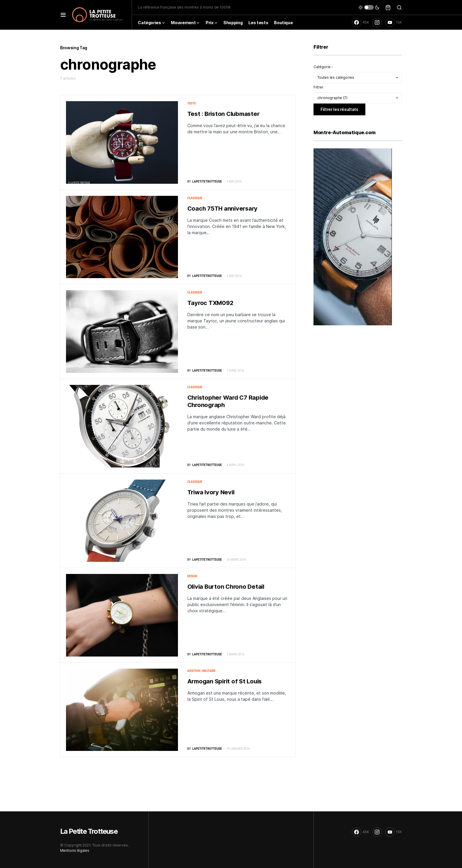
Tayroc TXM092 (210, 303)
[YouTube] (393, 22)
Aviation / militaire (202, 671)
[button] (63, 15)
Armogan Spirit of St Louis (225, 681)
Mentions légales (75, 850)
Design (192, 576)
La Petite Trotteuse (89, 831)
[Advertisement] (358, 376)
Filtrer (319, 87)
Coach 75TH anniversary (223, 209)
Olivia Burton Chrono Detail (226, 587)
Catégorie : (323, 67)
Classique (195, 198)
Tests (192, 103)
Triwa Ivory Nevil (211, 492)
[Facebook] (360, 22)
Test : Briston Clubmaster (223, 114)
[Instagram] (377, 22)
